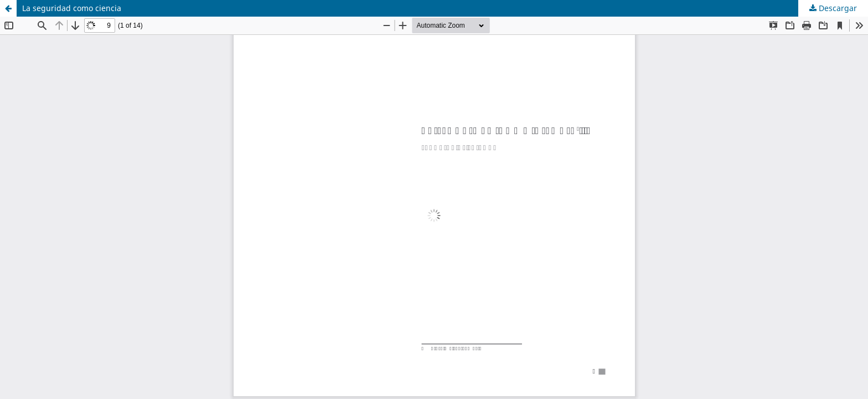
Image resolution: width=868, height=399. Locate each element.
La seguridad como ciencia (72, 8)
